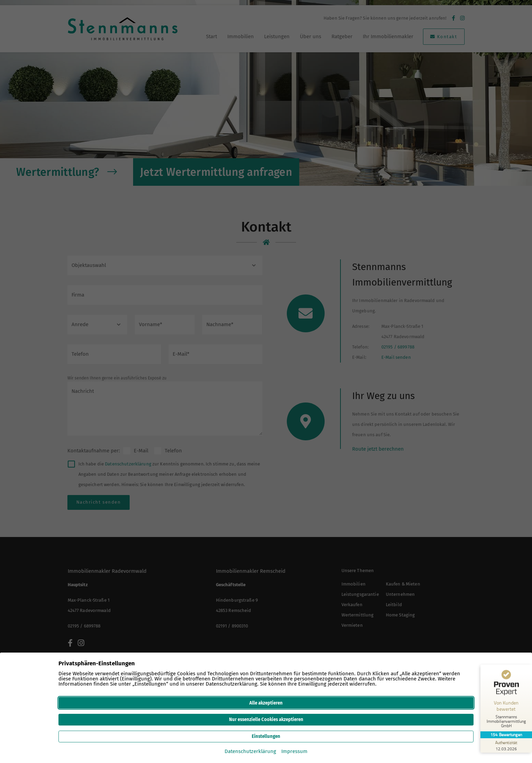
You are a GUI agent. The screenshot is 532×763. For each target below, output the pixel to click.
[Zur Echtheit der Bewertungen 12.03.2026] (506, 745)
